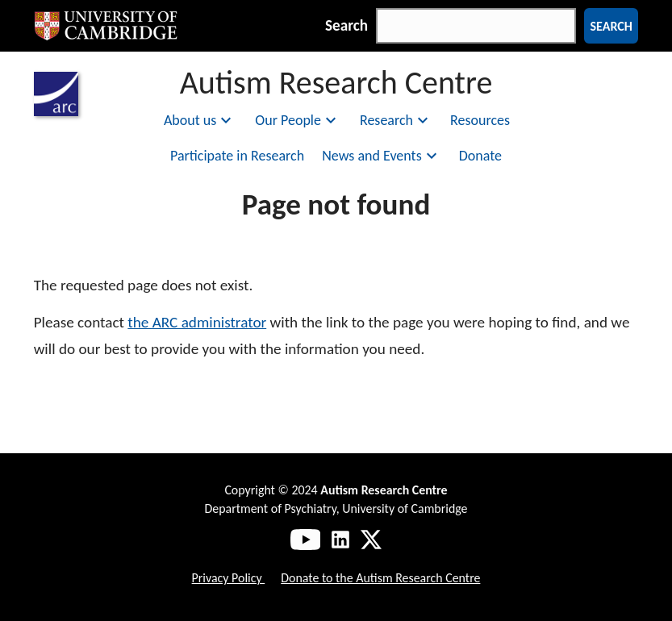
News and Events (382, 156)
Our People (298, 120)
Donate (480, 156)
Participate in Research (237, 156)
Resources (480, 120)
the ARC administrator (197, 322)
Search (346, 25)
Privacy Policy (229, 578)
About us (200, 120)
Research (396, 120)
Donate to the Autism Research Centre (380, 578)
